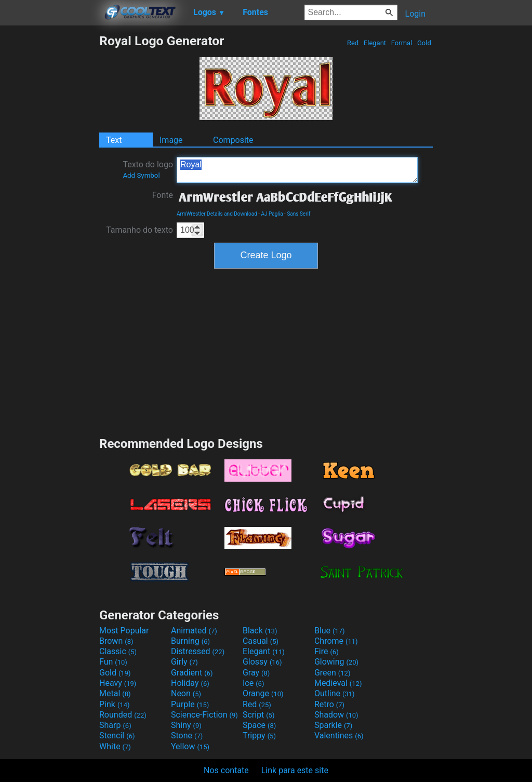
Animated (194, 631)
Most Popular (124, 631)
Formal (402, 43)
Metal (115, 693)
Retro (329, 704)
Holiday (190, 683)
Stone (187, 735)
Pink (115, 704)
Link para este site (295, 770)
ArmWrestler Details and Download (217, 214)
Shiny (186, 725)
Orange (263, 693)
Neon (186, 693)
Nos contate (226, 770)
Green (332, 673)
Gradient (192, 673)
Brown (116, 641)
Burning (190, 641)
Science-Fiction (204, 715)
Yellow (190, 746)
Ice (253, 683)
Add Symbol (141, 175)
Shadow (336, 715)
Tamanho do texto (139, 230)
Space (259, 725)
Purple (190, 704)
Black (260, 631)
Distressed (198, 651)
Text (114, 140)
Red (353, 43)
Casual (261, 641)
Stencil (117, 735)
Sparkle (333, 725)
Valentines (339, 735)
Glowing (336, 662)
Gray (256, 673)
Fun (113, 662)
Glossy (262, 662)
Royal (297, 170)
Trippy (259, 735)
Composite (233, 140)
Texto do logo (148, 169)
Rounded (123, 715)
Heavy (118, 683)
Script (259, 715)
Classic (118, 651)
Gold (424, 43)
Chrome (336, 641)
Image (171, 140)
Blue (330, 631)
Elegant (375, 43)
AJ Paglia (272, 214)
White (115, 746)
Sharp (115, 725)
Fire (327, 651)
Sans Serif (298, 214)
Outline (335, 693)
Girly (184, 662)
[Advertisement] (49, 189)
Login (415, 14)
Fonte (163, 195)
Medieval (338, 683)
